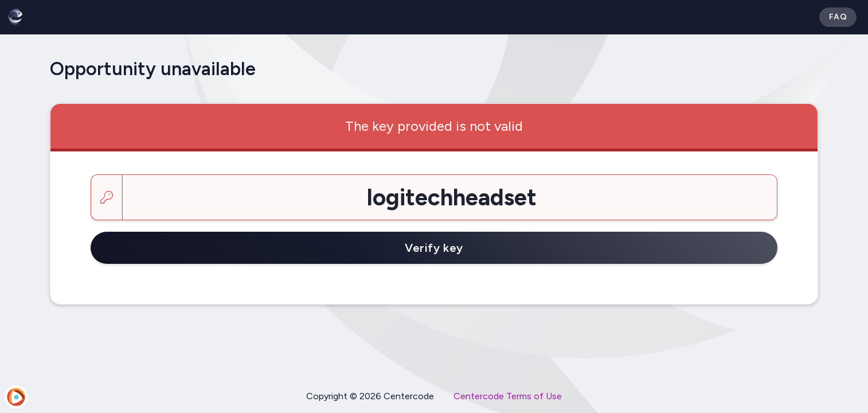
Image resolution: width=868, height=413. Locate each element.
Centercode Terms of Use (508, 396)
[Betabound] (15, 17)
